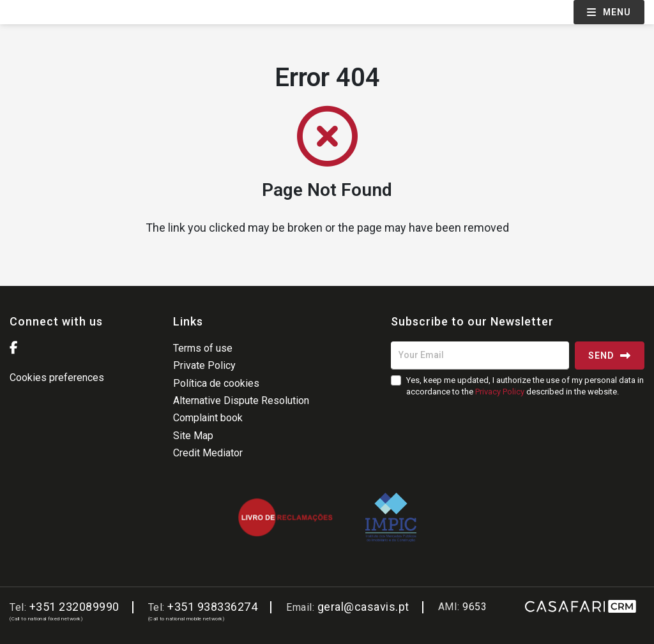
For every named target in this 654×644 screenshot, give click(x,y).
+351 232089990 (74, 607)
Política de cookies (216, 383)
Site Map (193, 436)
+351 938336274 (212, 607)
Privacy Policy (500, 392)
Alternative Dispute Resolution (241, 401)
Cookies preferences (57, 378)
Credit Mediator (208, 453)
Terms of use (203, 348)
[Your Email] (480, 356)
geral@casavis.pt (363, 607)
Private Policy (204, 365)
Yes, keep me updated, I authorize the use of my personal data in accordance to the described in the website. (525, 386)
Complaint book (208, 418)
